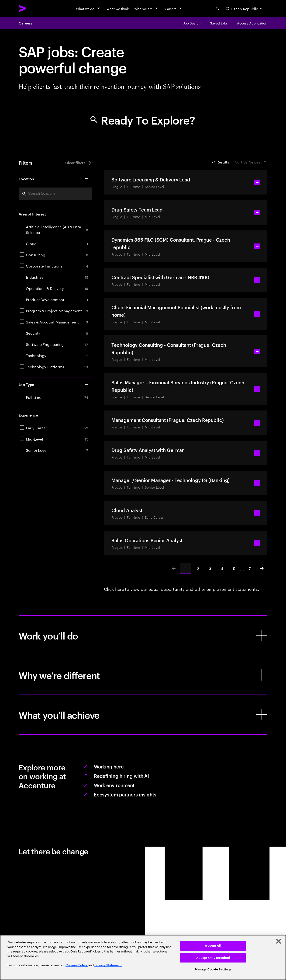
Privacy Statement (108, 965)
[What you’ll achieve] (143, 715)
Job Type (54, 384)
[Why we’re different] (143, 675)
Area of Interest (54, 214)
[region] (143, 957)
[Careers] (174, 8)
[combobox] (55, 194)
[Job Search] (192, 23)
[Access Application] (252, 23)
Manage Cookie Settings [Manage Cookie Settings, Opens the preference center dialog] (213, 969)
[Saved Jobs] (219, 23)
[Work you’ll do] (143, 635)
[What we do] (88, 8)
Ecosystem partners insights (125, 794)
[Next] (262, 568)
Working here (109, 766)
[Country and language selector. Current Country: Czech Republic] (245, 8)
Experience (54, 415)
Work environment (114, 785)
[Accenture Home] (33, 8)
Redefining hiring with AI (122, 776)
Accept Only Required (213, 958)
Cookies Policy (77, 965)
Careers (25, 23)
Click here (114, 588)
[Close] (279, 941)
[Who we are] (147, 8)
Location (54, 179)
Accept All (213, 946)
